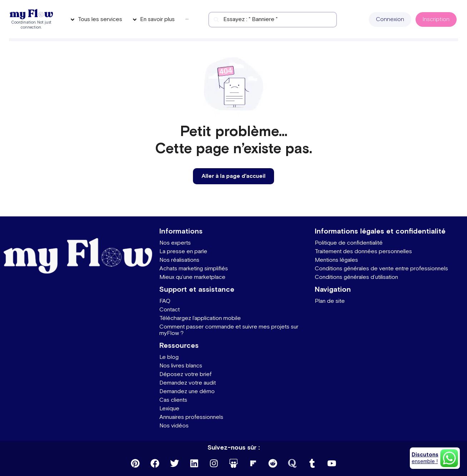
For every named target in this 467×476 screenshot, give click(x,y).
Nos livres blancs (181, 366)
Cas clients (173, 400)
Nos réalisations (179, 260)
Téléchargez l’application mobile (200, 318)
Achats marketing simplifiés (194, 269)
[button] (390, 19)
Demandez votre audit (188, 383)
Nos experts (175, 243)
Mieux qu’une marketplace (192, 277)
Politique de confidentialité (349, 243)
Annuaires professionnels (191, 417)
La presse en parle (183, 252)
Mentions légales (336, 260)
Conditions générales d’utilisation (356, 277)
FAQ (165, 301)
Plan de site (330, 301)
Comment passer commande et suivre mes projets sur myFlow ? (229, 330)
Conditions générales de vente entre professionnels (381, 269)
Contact (170, 310)
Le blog (169, 357)
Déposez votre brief (185, 374)
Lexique (169, 409)
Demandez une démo (187, 392)
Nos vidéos (174, 426)
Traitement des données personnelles (363, 252)
